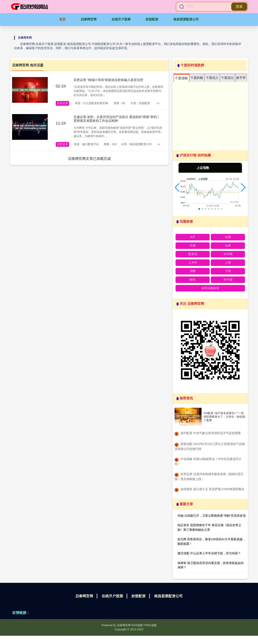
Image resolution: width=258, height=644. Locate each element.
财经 (193, 280)
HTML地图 (150, 625)
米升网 (228, 254)
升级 (193, 245)
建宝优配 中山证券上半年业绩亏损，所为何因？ (209, 553)
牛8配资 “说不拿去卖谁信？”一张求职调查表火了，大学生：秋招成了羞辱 (224, 417)
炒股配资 (152, 19)
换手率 (241, 78)
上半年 (193, 262)
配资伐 (193, 254)
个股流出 (227, 78)
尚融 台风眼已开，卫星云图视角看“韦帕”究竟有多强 (212, 516)
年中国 (228, 280)
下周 (228, 271)
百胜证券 (62, 103)
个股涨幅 (181, 78)
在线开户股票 (121, 19)
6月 (193, 237)
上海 (228, 262)
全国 (228, 237)
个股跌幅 (197, 78)
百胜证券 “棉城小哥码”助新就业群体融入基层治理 (108, 80)
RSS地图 (137, 625)
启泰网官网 (89, 19)
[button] (177, 188)
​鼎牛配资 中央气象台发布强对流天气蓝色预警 (211, 433)
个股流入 (212, 78)
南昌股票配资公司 (186, 19)
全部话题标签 (210, 288)
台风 (228, 245)
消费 (193, 271)
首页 (62, 19)
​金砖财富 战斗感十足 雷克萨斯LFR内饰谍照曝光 (212, 489)
